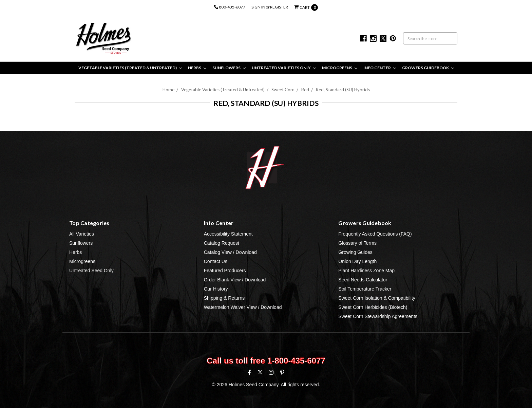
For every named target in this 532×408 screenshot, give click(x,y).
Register (279, 7)
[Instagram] (271, 372)
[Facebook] (249, 372)
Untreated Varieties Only (284, 68)
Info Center (380, 68)
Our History (216, 289)
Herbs (197, 68)
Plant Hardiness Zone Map (366, 271)
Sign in (258, 7)
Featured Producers (225, 271)
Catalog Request (222, 243)
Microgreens (340, 68)
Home (168, 90)
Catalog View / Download (230, 252)
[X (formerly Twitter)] (260, 372)
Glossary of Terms (357, 243)
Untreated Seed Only (91, 271)
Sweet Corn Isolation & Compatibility (377, 298)
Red (305, 90)
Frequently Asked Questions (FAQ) (375, 234)
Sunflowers (229, 68)
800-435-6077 (230, 7)
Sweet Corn (283, 90)
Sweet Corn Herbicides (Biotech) (373, 307)
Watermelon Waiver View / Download (243, 307)
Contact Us (216, 261)
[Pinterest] (282, 372)
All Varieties (82, 234)
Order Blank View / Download (235, 280)
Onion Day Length (357, 261)
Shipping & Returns (224, 298)
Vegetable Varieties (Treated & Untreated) (130, 68)
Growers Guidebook (428, 68)
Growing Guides (355, 252)
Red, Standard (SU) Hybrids (343, 90)
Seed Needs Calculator (363, 280)
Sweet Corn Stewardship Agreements (378, 316)
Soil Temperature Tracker (365, 289)
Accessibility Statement (228, 234)
